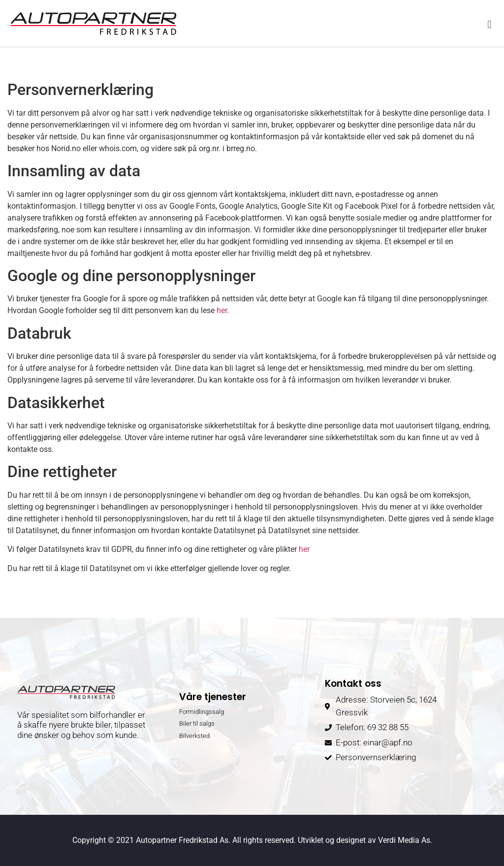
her (222, 310)
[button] (489, 25)
